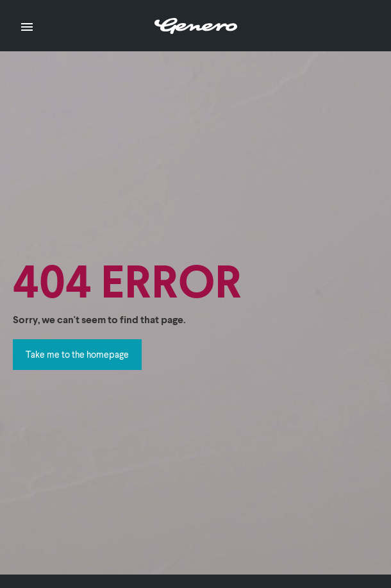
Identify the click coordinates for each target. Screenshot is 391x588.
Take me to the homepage (77, 354)
